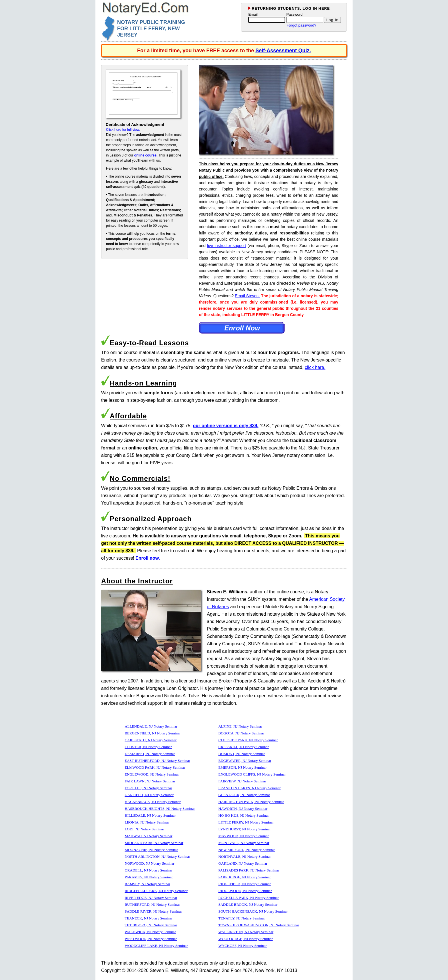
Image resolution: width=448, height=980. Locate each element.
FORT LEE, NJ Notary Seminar (148, 788)
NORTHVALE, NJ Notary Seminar (245, 857)
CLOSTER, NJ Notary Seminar (148, 747)
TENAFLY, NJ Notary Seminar (242, 918)
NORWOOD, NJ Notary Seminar (149, 863)
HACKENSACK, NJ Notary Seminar (153, 802)
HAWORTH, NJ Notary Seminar (243, 809)
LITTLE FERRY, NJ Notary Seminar (246, 822)
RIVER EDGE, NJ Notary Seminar (151, 898)
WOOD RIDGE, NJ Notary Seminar (245, 939)
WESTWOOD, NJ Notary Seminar (151, 939)
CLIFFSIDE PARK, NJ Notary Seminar (248, 740)
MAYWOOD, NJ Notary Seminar (243, 836)
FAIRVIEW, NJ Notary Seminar (242, 781)
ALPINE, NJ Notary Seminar (240, 726)
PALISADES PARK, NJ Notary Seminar (249, 870)
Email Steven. (247, 296)
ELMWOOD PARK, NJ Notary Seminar (155, 767)
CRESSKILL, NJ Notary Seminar (243, 747)
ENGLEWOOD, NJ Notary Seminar (152, 774)
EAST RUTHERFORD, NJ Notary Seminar (157, 761)
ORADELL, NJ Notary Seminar (149, 870)
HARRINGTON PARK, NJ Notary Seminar (251, 802)
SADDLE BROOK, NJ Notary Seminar (248, 904)
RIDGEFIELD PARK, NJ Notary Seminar (156, 891)
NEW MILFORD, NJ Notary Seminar (247, 850)
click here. (315, 367)
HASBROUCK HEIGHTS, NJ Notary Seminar (160, 809)
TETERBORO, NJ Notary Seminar (151, 925)
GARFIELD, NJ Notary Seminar (149, 795)
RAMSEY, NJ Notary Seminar (147, 884)
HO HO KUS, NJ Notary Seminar (244, 815)
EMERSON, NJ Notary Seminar (242, 767)
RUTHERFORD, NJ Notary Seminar (152, 904)
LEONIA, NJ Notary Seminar (147, 822)
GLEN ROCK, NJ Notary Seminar (244, 795)
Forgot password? (301, 25)
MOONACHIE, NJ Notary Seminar (151, 850)
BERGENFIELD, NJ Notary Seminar (153, 733)
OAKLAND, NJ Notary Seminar (243, 863)
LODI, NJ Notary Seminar (144, 829)
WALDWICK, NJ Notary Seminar (150, 932)
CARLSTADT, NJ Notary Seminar (150, 740)
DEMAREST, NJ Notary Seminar (150, 754)
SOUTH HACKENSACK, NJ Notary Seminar (253, 911)
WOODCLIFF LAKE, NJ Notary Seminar (156, 946)
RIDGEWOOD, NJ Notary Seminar (245, 891)
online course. (146, 155)
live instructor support (227, 246)
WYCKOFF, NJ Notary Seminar (242, 946)
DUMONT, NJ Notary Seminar (242, 754)
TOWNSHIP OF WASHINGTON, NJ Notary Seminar (259, 925)
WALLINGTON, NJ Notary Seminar (246, 932)
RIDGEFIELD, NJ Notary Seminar (244, 884)
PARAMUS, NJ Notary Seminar (149, 877)
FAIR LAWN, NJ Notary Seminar (150, 781)
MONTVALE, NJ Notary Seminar (244, 843)
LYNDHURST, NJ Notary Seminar (244, 829)
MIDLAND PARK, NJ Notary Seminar (154, 843)
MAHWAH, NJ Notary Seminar (148, 836)
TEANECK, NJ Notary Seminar (149, 918)
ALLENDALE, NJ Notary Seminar (151, 726)
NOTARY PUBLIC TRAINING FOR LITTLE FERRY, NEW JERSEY (151, 29)
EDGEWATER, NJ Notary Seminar (245, 761)
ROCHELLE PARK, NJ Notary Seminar (249, 898)
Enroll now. (148, 558)
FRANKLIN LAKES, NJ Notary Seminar (249, 788)
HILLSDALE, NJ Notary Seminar (150, 815)
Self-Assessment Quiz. (283, 51)
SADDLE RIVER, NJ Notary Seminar (153, 911)
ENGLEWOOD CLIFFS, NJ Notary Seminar (252, 774)
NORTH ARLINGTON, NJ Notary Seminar (157, 857)
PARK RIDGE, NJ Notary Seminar (244, 877)
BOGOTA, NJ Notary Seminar (241, 733)
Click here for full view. (123, 130)
